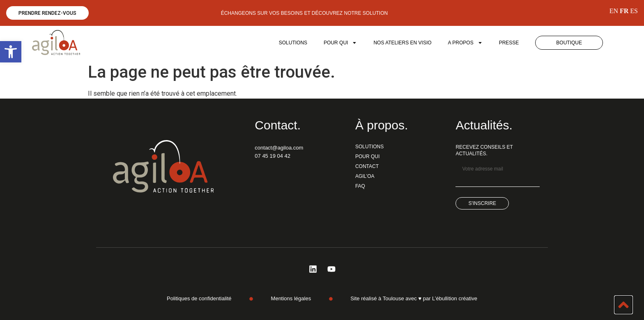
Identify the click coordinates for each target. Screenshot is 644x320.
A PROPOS (465, 43)
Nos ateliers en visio (402, 43)
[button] (11, 52)
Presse (509, 43)
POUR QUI (340, 43)
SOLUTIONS (293, 43)
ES (634, 11)
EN (614, 11)
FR (624, 11)
